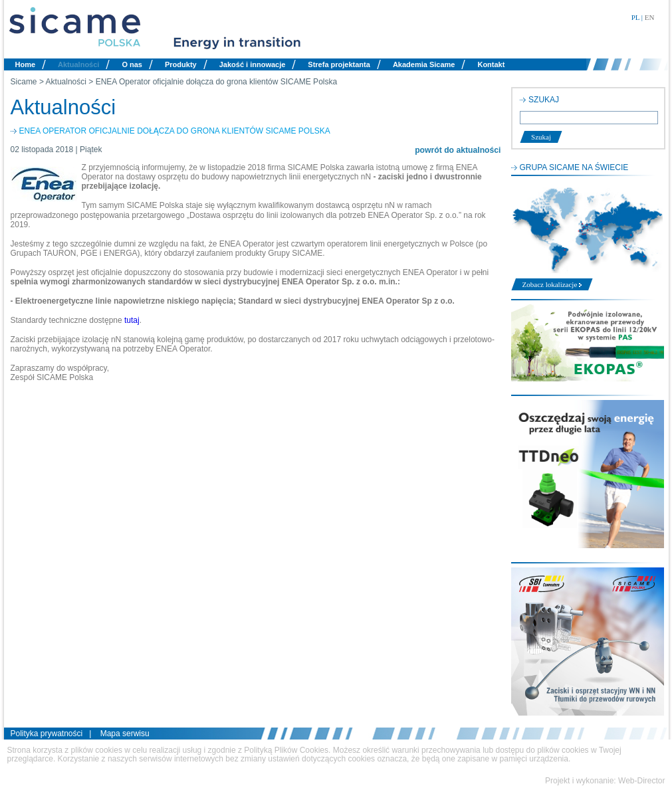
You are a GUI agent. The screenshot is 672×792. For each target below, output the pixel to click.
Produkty (181, 64)
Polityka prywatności (47, 734)
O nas (132, 64)
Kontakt (491, 64)
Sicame (24, 82)
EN (650, 17)
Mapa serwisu (125, 734)
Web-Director (641, 781)
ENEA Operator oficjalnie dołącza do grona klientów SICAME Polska (217, 82)
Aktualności (78, 64)
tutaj (132, 320)
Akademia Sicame (424, 64)
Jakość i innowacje (253, 64)
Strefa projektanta (339, 64)
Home (26, 64)
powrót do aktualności (458, 150)
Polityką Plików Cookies (286, 750)
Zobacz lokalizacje (552, 284)
